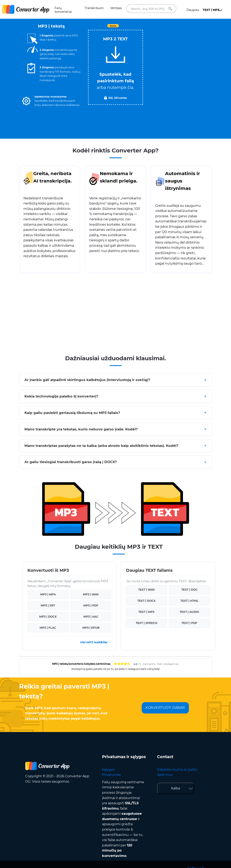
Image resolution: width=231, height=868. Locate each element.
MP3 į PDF (91, 605)
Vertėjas (116, 8)
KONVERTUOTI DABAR (165, 708)
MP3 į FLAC (48, 628)
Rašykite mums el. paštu (177, 770)
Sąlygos (108, 770)
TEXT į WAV (147, 590)
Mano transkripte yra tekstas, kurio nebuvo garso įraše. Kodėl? (81, 429)
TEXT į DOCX (147, 601)
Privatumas (111, 775)
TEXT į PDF (189, 623)
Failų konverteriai (63, 10)
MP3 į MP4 (48, 594)
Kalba (176, 788)
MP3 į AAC (91, 617)
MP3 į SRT (48, 605)
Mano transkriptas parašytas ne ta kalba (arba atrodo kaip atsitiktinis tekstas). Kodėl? (101, 446)
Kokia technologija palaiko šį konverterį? (61, 396)
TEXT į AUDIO (189, 612)
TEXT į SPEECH (147, 623)
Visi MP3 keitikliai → (96, 642)
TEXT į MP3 (146, 612)
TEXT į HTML (189, 601)
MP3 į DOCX (48, 617)
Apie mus (165, 775)
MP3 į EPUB (91, 628)
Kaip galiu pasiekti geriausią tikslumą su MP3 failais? (72, 413)
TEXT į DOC (189, 590)
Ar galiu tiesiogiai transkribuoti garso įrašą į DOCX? (71, 462)
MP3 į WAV (91, 594)
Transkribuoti (94, 8)
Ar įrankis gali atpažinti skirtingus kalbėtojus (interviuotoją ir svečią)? (87, 380)
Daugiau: (203, 10)
